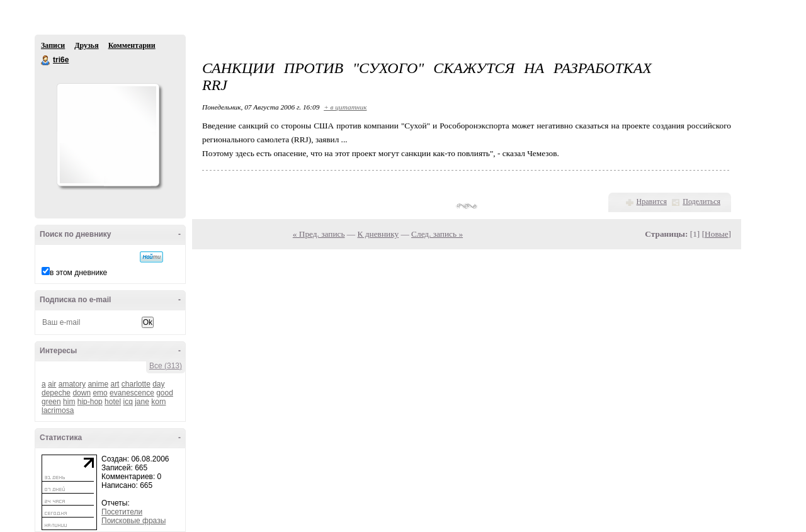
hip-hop (90, 402)
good (165, 393)
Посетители (122, 512)
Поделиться (701, 201)
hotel (113, 402)
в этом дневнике (78, 273)
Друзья (86, 45)
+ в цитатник (345, 107)
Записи (53, 45)
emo (100, 393)
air (52, 384)
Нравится (652, 201)
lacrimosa (58, 410)
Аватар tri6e (108, 135)
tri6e (46, 60)
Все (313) (166, 366)
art (115, 384)
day (158, 384)
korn (158, 402)
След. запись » (437, 234)
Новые (716, 234)
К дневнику (378, 234)
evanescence (132, 393)
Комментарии (132, 45)
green (51, 402)
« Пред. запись (319, 234)
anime (98, 384)
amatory (72, 384)
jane (142, 402)
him (69, 402)
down (82, 393)
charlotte (136, 384)
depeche (56, 393)
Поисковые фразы (133, 521)
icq (128, 402)
